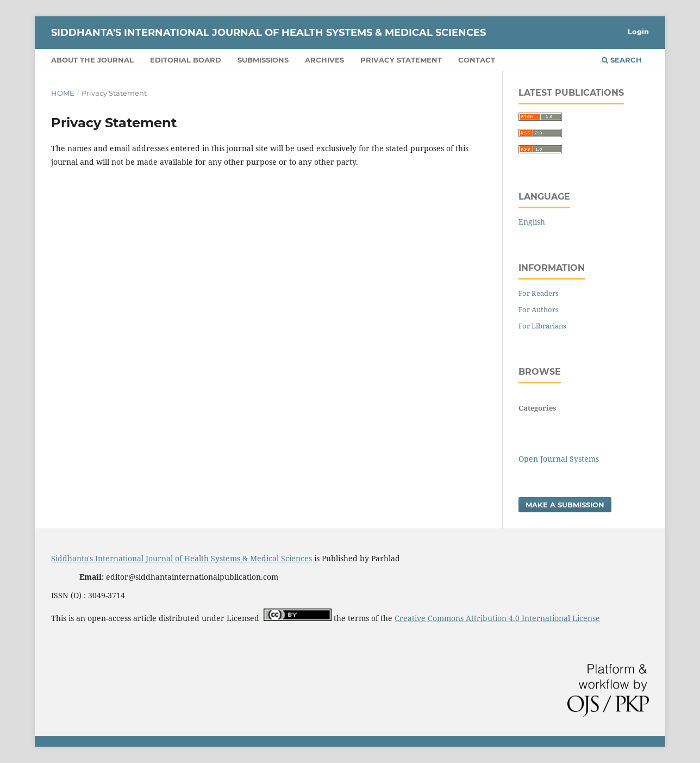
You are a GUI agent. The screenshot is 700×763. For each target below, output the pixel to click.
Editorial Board (186, 60)
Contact (477, 60)
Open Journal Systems (559, 459)
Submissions (263, 60)
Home (63, 93)
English (532, 222)
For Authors (539, 309)
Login (638, 32)
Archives (324, 60)
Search (622, 60)
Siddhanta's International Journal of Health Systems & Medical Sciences (268, 33)
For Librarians (542, 326)
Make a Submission (565, 505)
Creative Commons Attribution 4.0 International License (497, 618)
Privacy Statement (401, 60)
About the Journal (92, 60)
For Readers (539, 293)
